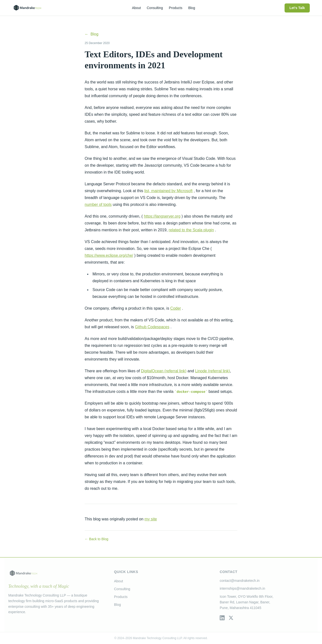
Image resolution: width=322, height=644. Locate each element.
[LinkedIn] (222, 618)
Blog (92, 34)
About (119, 581)
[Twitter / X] (231, 618)
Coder (176, 308)
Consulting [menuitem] (155, 8)
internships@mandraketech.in (242, 588)
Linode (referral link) (212, 371)
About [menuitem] (136, 8)
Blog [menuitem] (192, 8)
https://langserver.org (162, 216)
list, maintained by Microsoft (168, 191)
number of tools (98, 205)
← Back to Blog (97, 539)
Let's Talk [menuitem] (297, 8)
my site (151, 519)
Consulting (122, 589)
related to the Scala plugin (191, 230)
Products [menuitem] (176, 8)
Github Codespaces (152, 327)
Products (121, 597)
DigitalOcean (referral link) (164, 371)
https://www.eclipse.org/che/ (109, 255)
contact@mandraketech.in (240, 581)
